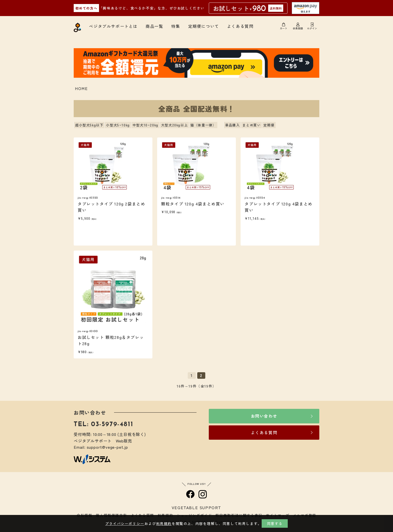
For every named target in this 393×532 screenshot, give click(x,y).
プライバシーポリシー (125, 523)
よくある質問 (240, 26)
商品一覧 (154, 26)
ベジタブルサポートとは (113, 26)
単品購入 (232, 125)
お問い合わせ (264, 416)
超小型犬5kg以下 (89, 125)
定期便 (269, 125)
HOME (81, 88)
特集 (176, 26)
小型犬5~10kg (118, 125)
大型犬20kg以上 (174, 125)
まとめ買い (252, 125)
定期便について (204, 26)
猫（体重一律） (203, 125)
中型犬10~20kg (145, 125)
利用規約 (164, 523)
